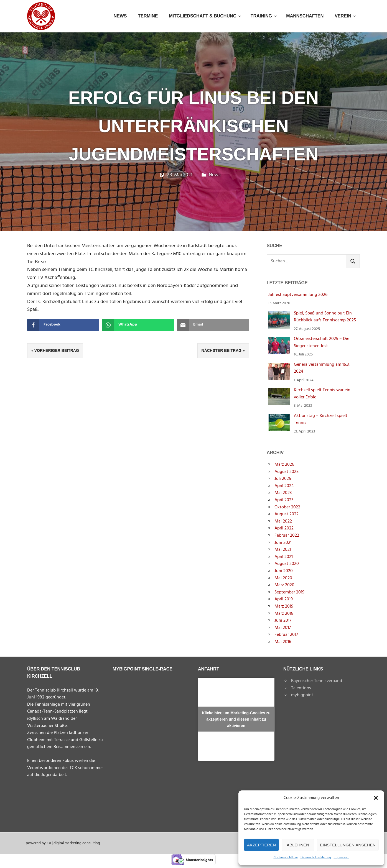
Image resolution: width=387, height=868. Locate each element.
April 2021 (284, 557)
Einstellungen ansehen (348, 845)
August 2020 (287, 564)
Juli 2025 (283, 479)
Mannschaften (305, 16)
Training (264, 16)
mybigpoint (302, 695)
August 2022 (287, 514)
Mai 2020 (283, 578)
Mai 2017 (283, 628)
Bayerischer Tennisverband (317, 681)
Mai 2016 (283, 642)
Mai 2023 (283, 493)
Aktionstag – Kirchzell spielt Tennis (321, 419)
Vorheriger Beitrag (57, 350)
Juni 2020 (284, 571)
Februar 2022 (287, 536)
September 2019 (289, 592)
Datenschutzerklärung (316, 857)
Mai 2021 (283, 550)
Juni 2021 (283, 543)
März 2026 (284, 465)
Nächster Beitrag (222, 350)
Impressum (342, 857)
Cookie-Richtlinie (286, 857)
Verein (345, 16)
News (120, 16)
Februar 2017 (286, 635)
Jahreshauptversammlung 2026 (298, 295)
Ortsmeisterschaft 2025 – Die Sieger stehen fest (322, 342)
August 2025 (287, 472)
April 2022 (284, 528)
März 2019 (284, 606)
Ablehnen (298, 845)
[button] (376, 798)
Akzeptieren (261, 845)
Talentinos (301, 688)
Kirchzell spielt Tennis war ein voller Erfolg (322, 394)
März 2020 (284, 585)
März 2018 (284, 614)
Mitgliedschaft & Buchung (205, 16)
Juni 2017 (283, 621)
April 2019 (284, 599)
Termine (148, 16)
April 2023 (284, 500)
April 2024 (284, 486)
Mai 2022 (283, 521)
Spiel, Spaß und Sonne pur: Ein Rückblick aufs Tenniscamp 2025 (325, 317)
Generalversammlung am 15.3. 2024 (322, 368)
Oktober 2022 (287, 507)
